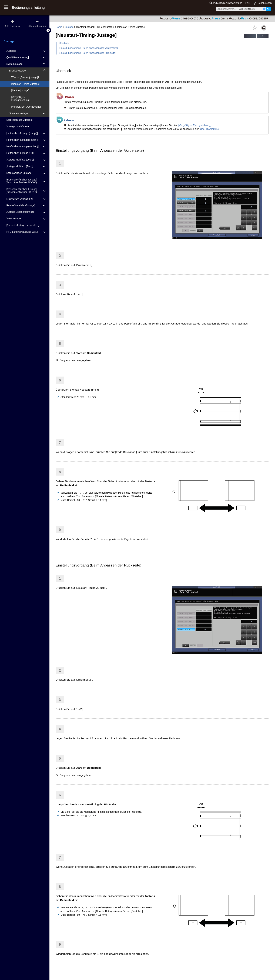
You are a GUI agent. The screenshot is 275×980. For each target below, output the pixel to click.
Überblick (64, 43)
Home (59, 27)
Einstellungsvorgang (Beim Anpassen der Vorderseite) (88, 48)
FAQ (248, 3)
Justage (69, 27)
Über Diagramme (209, 129)
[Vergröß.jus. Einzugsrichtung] (195, 125)
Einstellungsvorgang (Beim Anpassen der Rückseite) (88, 53)
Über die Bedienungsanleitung (226, 3)
